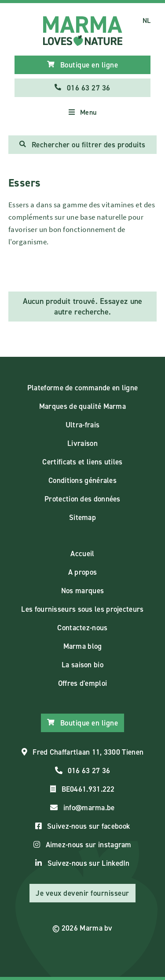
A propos (82, 572)
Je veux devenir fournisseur (82, 893)
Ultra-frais (82, 425)
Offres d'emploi (83, 683)
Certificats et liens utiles (82, 462)
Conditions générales (82, 480)
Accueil (82, 554)
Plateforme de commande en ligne (82, 388)
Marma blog (83, 646)
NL (147, 21)
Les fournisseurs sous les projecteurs (82, 609)
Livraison (82, 443)
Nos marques (82, 591)
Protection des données (82, 499)
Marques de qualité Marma (82, 406)
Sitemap (82, 517)
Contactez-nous (82, 628)
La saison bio (82, 665)
